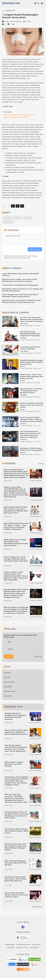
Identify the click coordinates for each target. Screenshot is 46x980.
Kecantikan (17, 218)
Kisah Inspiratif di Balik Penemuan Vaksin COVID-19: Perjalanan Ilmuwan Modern (31, 419)
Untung (9, 649)
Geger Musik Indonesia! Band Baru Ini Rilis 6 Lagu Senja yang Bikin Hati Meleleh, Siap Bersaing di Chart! (16, 510)
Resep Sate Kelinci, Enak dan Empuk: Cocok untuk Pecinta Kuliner (32, 405)
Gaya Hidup (24, 324)
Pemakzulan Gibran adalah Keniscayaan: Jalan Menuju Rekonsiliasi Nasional (16, 879)
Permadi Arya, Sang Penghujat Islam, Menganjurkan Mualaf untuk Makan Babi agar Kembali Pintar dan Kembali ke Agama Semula (17, 781)
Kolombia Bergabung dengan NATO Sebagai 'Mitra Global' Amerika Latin (32, 362)
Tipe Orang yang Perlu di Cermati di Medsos (30, 348)
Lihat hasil (38, 656)
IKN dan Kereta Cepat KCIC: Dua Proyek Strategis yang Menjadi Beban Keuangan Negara (16, 847)
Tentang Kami (10, 945)
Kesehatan (7, 218)
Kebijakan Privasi (22, 948)
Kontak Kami (35, 948)
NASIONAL (24, 395)
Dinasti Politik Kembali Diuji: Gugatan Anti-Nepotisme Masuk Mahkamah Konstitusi (16, 732)
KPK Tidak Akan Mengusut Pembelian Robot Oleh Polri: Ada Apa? (16, 863)
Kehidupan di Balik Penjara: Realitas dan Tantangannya (31, 449)
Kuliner (23, 409)
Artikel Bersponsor (23, 945)
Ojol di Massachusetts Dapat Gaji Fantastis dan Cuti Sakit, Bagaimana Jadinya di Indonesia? (31, 434)
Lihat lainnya (37, 907)
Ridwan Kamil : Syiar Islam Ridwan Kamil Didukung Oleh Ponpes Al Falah (32, 376)
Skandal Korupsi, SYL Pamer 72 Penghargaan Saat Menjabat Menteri (31, 391)
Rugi (8, 642)
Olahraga (23, 338)
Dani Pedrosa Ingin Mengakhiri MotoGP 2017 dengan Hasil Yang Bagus (30, 334)
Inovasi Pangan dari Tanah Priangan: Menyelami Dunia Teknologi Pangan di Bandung (16, 559)
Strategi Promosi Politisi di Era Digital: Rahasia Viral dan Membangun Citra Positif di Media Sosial (17, 815)
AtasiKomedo (8, 222)
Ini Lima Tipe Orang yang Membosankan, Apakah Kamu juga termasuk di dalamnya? (32, 319)
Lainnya (41, 464)
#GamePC (7, 673)
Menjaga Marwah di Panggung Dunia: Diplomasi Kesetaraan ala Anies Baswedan (16, 716)
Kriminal (23, 453)
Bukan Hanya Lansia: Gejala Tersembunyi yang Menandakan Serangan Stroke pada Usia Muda (16, 542)
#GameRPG (8, 687)
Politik (23, 366)
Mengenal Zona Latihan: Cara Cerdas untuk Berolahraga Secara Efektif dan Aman (20, 280)
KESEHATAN (11, 11)
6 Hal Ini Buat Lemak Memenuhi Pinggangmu (20, 285)
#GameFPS (8, 696)
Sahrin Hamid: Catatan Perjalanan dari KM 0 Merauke (14, 764)
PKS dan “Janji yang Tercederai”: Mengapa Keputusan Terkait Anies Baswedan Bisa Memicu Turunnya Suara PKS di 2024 (16, 798)
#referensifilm (9, 682)
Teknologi (24, 440)
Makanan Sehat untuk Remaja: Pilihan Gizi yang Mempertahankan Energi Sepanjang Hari (21, 301)
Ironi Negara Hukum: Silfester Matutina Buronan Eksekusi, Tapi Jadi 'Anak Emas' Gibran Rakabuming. (16, 748)
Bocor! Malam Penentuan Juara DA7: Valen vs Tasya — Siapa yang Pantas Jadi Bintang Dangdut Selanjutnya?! (16, 526)
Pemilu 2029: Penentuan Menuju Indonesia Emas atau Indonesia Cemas (16, 895)
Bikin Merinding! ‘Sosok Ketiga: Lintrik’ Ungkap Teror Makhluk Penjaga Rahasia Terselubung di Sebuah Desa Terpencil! (16, 610)
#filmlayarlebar (10, 691)
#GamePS (7, 677)
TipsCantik (27, 218)
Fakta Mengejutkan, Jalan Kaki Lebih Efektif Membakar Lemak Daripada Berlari (20, 296)
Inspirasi (23, 424)
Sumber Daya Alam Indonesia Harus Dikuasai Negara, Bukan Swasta (17, 831)
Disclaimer (11, 948)
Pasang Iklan (36, 945)
